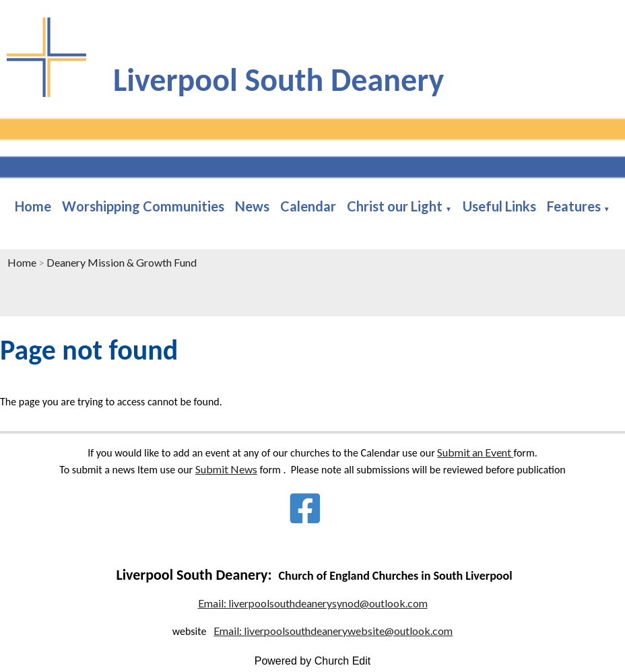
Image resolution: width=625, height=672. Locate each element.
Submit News (226, 469)
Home (33, 206)
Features (574, 206)
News (252, 206)
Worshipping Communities (143, 206)
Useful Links (499, 206)
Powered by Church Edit (313, 661)
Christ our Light (395, 206)
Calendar (308, 206)
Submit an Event (475, 452)
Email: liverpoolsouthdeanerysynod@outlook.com (313, 603)
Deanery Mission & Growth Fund (122, 262)
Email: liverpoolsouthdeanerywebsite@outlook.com (333, 631)
